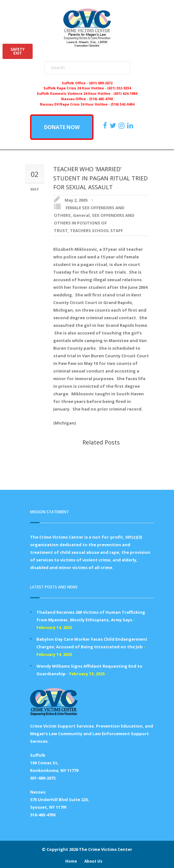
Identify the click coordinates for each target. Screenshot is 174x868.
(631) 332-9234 (119, 88)
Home (71, 861)
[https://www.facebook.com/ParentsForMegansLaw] (106, 126)
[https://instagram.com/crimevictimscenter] (122, 126)
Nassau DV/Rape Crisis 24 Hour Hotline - (75, 104)
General (81, 215)
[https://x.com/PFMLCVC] (114, 126)
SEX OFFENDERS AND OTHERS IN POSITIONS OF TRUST (94, 223)
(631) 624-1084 (125, 94)
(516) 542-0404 (122, 104)
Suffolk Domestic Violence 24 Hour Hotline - (75, 94)
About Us (93, 861)
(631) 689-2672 (101, 83)
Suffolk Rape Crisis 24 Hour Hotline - (75, 88)
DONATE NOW (62, 127)
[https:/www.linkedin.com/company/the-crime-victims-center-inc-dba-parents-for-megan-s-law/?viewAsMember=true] (131, 126)
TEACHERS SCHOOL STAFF (97, 230)
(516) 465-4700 (101, 99)
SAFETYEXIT (18, 51)
